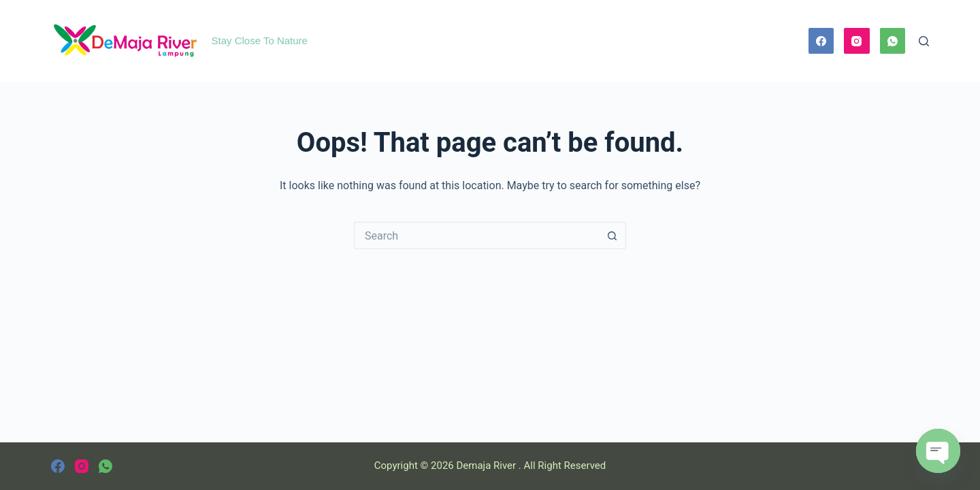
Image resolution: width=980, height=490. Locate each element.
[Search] (924, 41)
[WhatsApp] (893, 41)
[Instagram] (857, 41)
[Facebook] (821, 41)
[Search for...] (476, 235)
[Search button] (612, 235)
